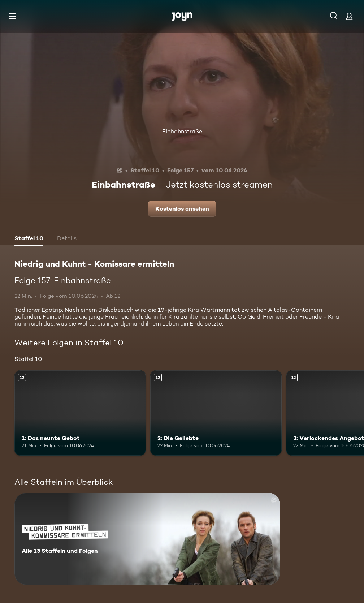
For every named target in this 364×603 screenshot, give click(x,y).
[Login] (349, 16)
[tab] (29, 239)
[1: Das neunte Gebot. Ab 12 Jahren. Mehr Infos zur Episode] (80, 413)
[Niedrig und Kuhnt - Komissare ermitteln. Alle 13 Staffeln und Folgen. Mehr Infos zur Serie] (147, 539)
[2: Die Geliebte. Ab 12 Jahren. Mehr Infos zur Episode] (216, 413)
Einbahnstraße (182, 131)
